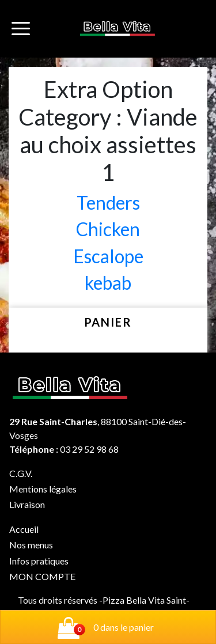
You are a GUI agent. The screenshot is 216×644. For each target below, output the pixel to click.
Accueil (24, 529)
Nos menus (31, 545)
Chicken (108, 229)
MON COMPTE (42, 576)
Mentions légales (43, 489)
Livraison (27, 504)
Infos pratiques (39, 561)
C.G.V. (21, 473)
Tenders (108, 202)
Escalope (108, 256)
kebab (108, 283)
